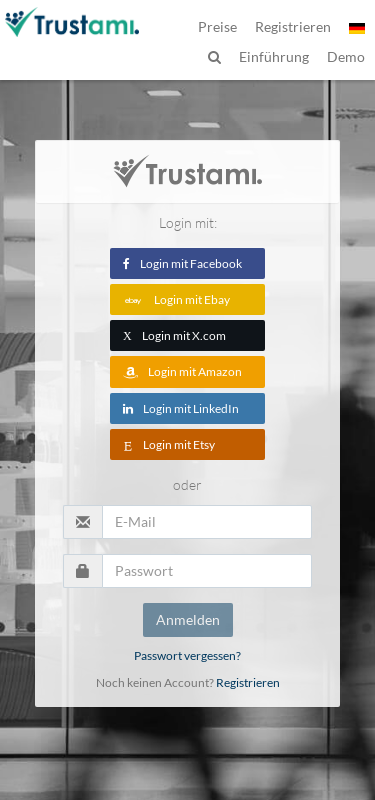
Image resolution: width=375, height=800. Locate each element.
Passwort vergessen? (187, 655)
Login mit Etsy (169, 444)
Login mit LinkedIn (181, 408)
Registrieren (248, 682)
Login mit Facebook (182, 263)
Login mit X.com (174, 335)
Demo (346, 56)
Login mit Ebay (176, 299)
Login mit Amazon (182, 371)
